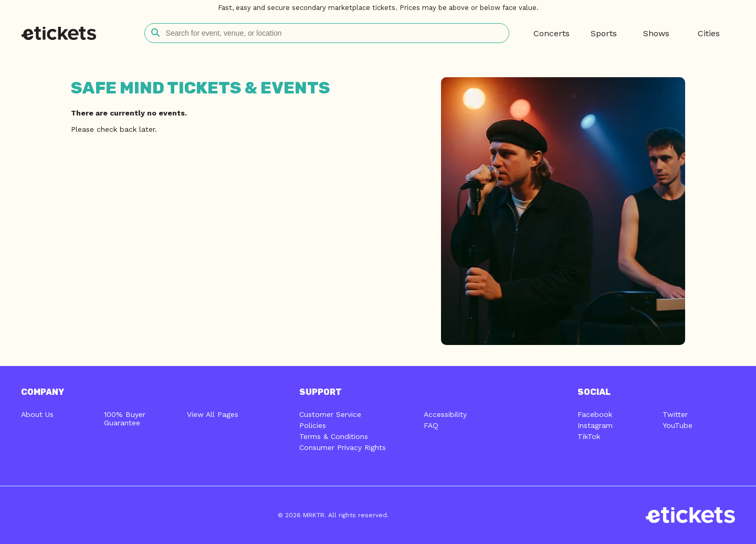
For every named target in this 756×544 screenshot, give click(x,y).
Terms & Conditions (334, 436)
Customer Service (330, 414)
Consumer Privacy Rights (343, 447)
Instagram (595, 425)
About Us (37, 414)
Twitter (675, 414)
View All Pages (213, 414)
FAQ (431, 425)
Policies (313, 425)
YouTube (678, 425)
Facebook (595, 414)
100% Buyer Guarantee (125, 419)
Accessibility (445, 414)
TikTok (589, 436)
